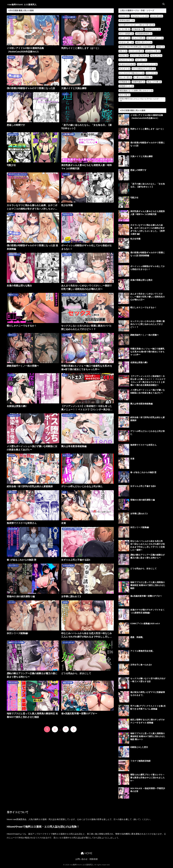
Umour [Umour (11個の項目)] (125, 16)
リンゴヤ (12, 602)
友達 (65, 492)
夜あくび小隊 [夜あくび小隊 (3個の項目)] (155, 82)
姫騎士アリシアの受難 (16, 643)
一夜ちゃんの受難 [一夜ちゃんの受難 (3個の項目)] (143, 77)
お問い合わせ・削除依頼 (87, 860)
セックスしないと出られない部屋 (74, 295)
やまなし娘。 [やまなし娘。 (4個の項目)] (127, 42)
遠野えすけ (12, 492)
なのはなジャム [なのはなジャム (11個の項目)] (140, 16)
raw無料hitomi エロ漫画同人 (25, 4)
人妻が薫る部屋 (68, 134)
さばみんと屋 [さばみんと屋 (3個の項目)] (153, 51)
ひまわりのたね (68, 566)
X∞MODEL (67, 335)
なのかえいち (68, 215)
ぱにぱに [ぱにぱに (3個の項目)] (142, 60)
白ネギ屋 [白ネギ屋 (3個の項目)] (125, 95)
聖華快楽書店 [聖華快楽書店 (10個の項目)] (127, 21)
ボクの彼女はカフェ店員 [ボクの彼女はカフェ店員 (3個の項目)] (144, 69)
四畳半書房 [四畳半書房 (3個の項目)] (139, 82)
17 (66, 729)
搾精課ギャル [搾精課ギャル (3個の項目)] (127, 86)
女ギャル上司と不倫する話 (72, 529)
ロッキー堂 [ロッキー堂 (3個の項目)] (126, 77)
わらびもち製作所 (69, 17)
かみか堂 (12, 456)
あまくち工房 (68, 456)
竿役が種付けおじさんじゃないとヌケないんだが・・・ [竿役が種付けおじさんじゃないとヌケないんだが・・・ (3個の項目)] (142, 100)
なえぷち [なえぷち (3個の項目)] (157, 56)
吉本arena (12, 335)
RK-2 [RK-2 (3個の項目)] (123, 51)
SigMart (11, 57)
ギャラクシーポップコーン (18, 174)
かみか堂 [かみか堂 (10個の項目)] (157, 16)
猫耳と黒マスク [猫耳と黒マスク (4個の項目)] (144, 42)
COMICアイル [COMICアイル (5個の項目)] (153, 29)
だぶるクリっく (14, 415)
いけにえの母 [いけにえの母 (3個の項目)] (137, 51)
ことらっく (67, 255)
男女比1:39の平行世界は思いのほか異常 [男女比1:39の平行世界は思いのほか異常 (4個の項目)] (137, 47)
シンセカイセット (69, 415)
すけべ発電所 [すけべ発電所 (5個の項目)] (127, 34)
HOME (86, 854)
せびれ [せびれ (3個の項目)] (124, 56)
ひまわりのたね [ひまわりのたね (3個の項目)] (128, 64)
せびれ (65, 602)
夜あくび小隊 (68, 683)
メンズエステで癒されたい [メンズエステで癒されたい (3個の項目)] (132, 73)
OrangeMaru (13, 134)
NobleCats (12, 17)
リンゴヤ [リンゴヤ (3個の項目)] (152, 73)
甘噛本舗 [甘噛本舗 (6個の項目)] (138, 29)
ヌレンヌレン (13, 566)
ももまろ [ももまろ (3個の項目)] (125, 69)
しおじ (65, 94)
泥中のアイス (68, 57)
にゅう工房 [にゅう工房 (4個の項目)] (139, 38)
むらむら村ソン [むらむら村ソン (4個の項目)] (155, 38)
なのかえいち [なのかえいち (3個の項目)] (127, 60)
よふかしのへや (68, 643)
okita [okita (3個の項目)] (161, 47)
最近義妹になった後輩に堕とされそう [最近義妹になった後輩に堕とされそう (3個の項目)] (136, 91)
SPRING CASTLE (14, 255)
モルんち (66, 174)
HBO (10, 94)
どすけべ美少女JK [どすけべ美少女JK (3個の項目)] (140, 56)
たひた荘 (12, 375)
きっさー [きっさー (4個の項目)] (125, 38)
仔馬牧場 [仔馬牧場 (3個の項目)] (125, 82)
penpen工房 (13, 529)
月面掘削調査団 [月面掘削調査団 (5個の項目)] (144, 34)
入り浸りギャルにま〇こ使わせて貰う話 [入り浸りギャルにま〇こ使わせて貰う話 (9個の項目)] (137, 25)
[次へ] (74, 729)
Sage (65, 375)
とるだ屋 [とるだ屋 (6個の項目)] (125, 29)
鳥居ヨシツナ (13, 295)
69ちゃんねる (13, 683)
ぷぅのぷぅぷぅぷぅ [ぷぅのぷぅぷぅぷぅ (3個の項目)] (148, 64)
